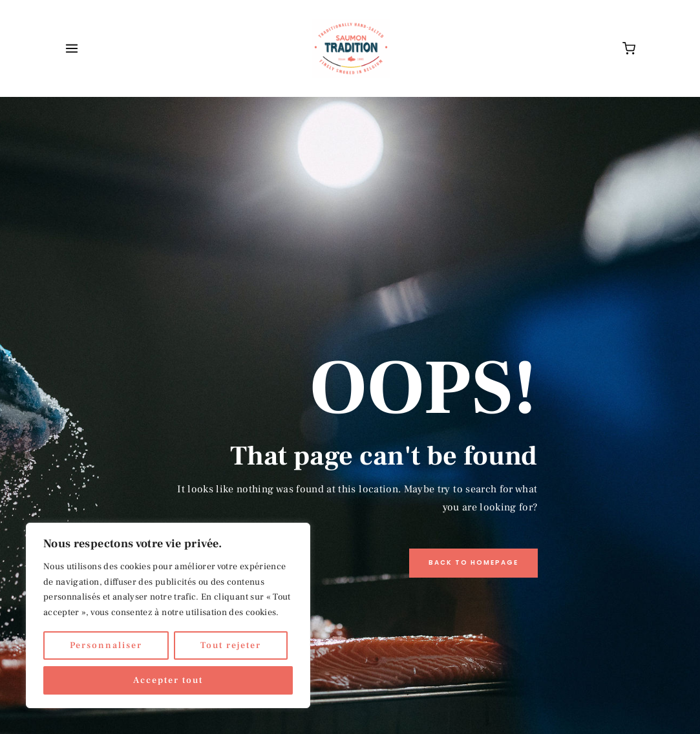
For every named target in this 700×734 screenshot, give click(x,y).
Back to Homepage (473, 562)
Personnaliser (106, 645)
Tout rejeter (231, 645)
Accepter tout (168, 680)
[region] (168, 615)
